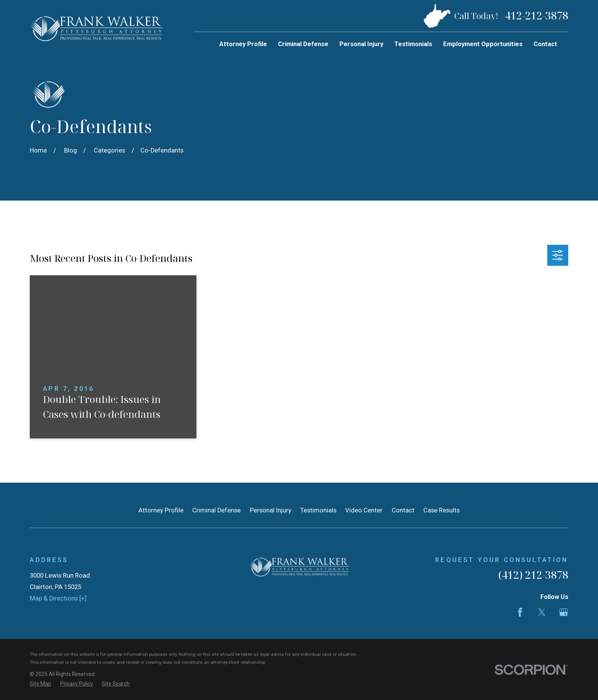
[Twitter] (542, 612)
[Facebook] (520, 612)
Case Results (441, 510)
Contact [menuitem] (545, 44)
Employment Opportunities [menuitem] (483, 44)
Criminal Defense (216, 510)
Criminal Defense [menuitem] (303, 44)
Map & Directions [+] (58, 598)
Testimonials (318, 510)
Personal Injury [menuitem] (361, 44)
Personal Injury (271, 510)
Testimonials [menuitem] (413, 44)
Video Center (364, 510)
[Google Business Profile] (563, 612)
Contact (403, 510)
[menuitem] (40, 684)
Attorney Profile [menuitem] (243, 44)
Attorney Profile (161, 510)
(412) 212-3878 (533, 575)
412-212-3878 (537, 16)
